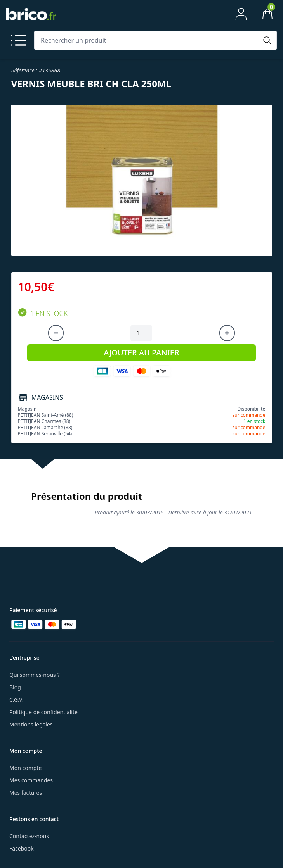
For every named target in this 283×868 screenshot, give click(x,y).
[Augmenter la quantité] (227, 333)
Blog (15, 687)
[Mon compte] (241, 14)
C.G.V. (16, 700)
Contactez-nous (29, 836)
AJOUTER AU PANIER (141, 353)
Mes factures (26, 793)
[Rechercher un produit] (148, 40)
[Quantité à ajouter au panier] (141, 333)
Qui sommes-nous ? (35, 675)
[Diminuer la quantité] (56, 333)
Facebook (22, 848)
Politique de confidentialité (43, 712)
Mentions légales (31, 724)
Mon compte (25, 768)
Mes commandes (31, 780)
